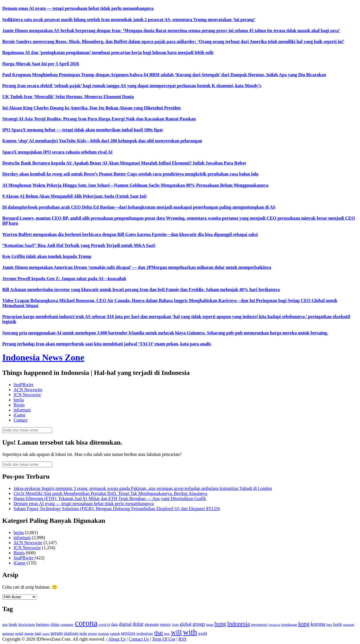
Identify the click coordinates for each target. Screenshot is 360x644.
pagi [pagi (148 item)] (38, 633)
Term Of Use (164, 639)
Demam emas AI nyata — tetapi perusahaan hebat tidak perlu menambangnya (78, 8)
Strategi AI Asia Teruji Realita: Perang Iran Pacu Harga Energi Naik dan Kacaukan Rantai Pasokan (99, 119)
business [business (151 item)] (43, 624)
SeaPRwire (23, 385)
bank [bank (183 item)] (13, 624)
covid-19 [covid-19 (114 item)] (104, 625)
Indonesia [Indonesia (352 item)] (238, 624)
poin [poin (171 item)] (83, 633)
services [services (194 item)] (128, 633)
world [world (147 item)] (202, 633)
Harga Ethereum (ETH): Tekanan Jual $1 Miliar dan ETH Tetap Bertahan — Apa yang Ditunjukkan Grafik (110, 498)
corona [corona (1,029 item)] (86, 623)
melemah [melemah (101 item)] (349, 625)
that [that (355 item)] (158, 633)
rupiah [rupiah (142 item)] (115, 633)
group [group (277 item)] (199, 624)
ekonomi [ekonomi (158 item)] (152, 624)
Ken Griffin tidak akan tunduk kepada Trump (47, 256)
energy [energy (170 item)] (165, 624)
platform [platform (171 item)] (71, 633)
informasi (22, 410)
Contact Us (139, 639)
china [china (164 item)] (55, 624)
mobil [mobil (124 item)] (19, 634)
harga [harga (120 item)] (210, 625)
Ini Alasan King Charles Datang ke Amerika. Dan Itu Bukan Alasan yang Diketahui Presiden (92, 108)
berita (19, 400)
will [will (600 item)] (176, 632)
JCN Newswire (27, 395)
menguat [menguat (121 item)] (8, 634)
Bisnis (19, 405)
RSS (183, 639)
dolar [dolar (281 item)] (138, 624)
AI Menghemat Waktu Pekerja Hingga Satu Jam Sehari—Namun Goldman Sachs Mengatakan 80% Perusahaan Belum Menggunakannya (135, 185)
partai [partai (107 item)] (46, 634)
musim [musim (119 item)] (29, 634)
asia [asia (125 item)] (5, 625)
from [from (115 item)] (175, 625)
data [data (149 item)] (114, 624)
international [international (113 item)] (259, 625)
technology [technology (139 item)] (145, 633)
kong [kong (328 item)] (304, 624)
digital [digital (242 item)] (125, 624)
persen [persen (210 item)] (57, 633)
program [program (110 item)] (104, 634)
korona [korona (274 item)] (318, 624)
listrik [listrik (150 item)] (337, 624)
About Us (117, 639)
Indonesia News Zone (43, 357)
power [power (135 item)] (93, 634)
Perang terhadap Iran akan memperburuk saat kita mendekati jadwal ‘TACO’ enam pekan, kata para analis (107, 344)
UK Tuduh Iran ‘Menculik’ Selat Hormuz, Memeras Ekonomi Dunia (68, 97)
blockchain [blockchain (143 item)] (27, 624)
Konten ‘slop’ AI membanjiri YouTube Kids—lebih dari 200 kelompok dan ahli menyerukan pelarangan (102, 141)
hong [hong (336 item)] (220, 624)
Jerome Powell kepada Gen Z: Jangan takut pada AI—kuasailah (64, 279)
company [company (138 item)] (67, 624)
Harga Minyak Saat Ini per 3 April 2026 (41, 64)
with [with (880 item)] (190, 632)
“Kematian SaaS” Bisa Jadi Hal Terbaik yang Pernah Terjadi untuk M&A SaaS (79, 245)
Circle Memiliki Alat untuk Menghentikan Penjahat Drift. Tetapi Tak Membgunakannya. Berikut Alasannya (110, 493)
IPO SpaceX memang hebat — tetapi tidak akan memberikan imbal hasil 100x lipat (83, 130)
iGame (20, 415)
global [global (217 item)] (186, 624)
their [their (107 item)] (167, 634)
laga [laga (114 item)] (329, 625)
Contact (21, 420)
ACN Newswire (28, 390)
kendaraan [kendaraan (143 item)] (289, 624)
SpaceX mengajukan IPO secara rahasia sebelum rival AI (57, 152)
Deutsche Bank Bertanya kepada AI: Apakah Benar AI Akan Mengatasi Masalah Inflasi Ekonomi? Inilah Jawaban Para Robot (124, 163)
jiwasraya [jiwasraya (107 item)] (274, 625)
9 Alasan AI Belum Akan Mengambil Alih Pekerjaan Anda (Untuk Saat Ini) (74, 196)
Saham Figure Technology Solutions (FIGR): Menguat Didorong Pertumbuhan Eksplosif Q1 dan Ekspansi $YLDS (117, 509)
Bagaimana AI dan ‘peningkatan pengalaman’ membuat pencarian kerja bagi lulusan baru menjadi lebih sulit (108, 52)
